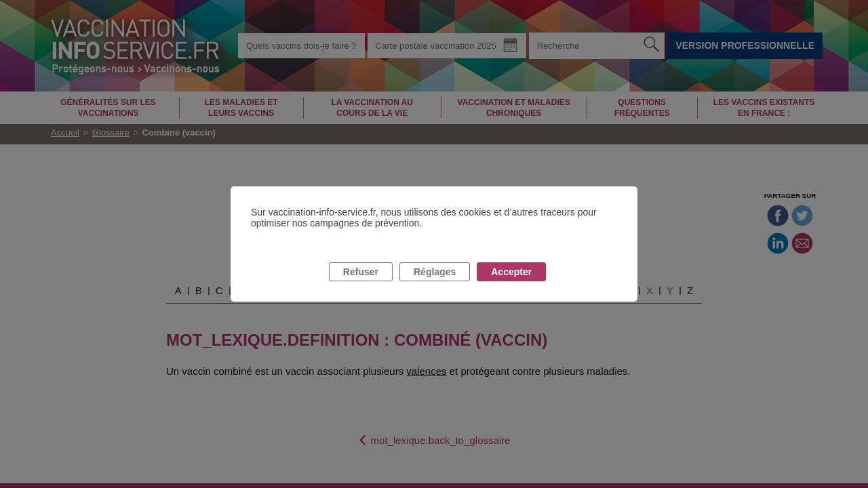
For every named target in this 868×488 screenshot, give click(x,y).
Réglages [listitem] (435, 272)
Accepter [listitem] (511, 272)
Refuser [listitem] (361, 272)
